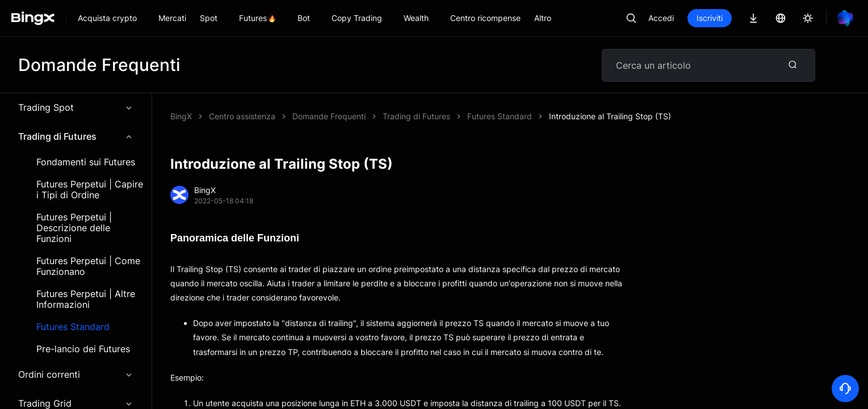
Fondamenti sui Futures (86, 162)
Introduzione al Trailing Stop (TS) (610, 116)
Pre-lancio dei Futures (83, 349)
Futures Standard (73, 327)
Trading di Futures (76, 136)
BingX (181, 116)
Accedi (661, 18)
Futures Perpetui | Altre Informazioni (86, 299)
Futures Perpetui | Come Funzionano (88, 266)
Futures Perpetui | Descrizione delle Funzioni (74, 228)
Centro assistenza (242, 116)
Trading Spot (76, 107)
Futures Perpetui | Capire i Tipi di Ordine (90, 190)
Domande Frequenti (329, 116)
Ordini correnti (76, 374)
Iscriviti (710, 18)
